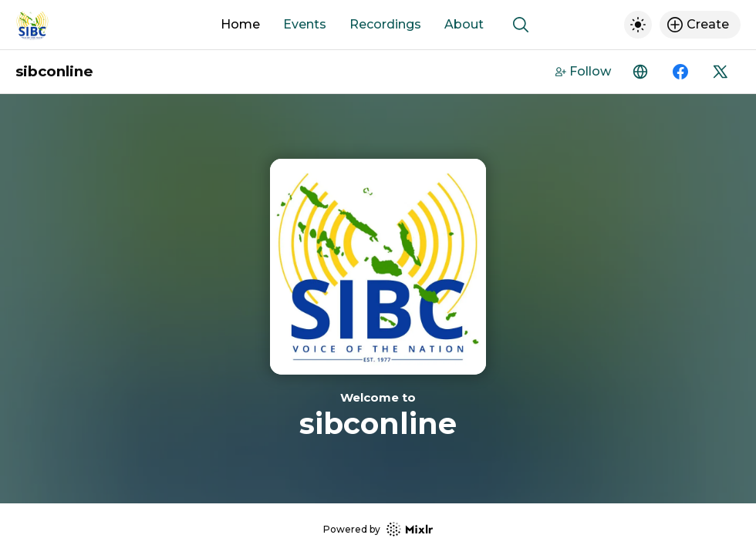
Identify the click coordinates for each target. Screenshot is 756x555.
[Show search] (521, 25)
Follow (583, 71)
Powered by (378, 529)
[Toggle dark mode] (638, 25)
